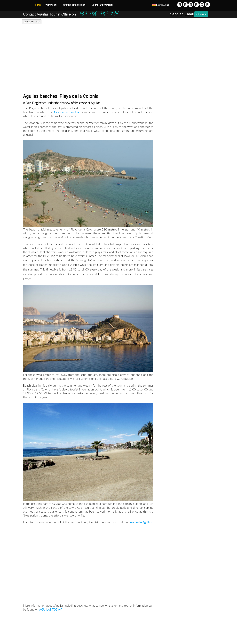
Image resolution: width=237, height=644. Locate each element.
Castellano (161, 5)
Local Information (102, 5)
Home (38, 5)
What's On (51, 5)
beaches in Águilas (140, 522)
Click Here (201, 14)
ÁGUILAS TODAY (50, 609)
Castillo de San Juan (67, 112)
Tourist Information (74, 5)
